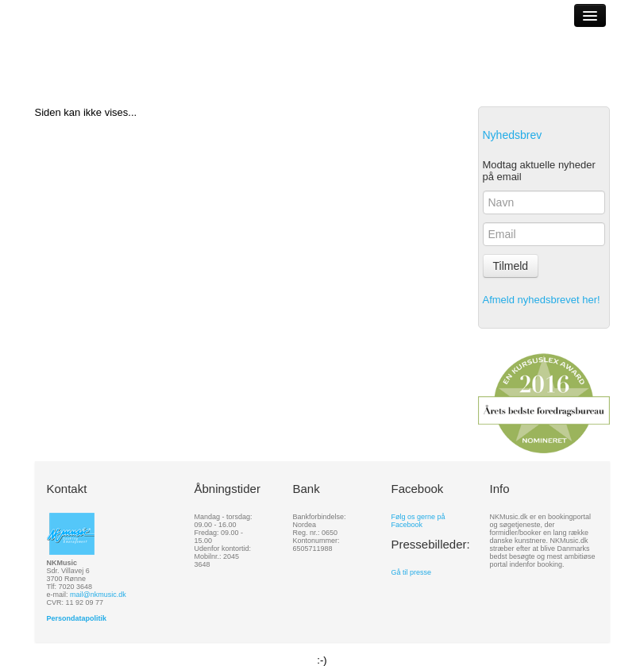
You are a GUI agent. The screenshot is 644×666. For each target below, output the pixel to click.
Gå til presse (412, 572)
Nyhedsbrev (513, 135)
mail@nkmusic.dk (98, 595)
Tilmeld (511, 266)
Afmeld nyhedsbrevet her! (542, 300)
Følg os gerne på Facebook (418, 521)
